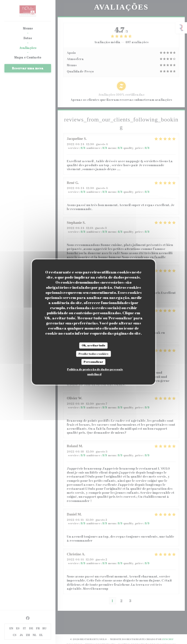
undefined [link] (94, 374)
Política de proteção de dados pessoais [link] (95, 369)
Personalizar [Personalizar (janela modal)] (93, 362)
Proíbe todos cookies (93, 354)
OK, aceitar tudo (93, 345)
